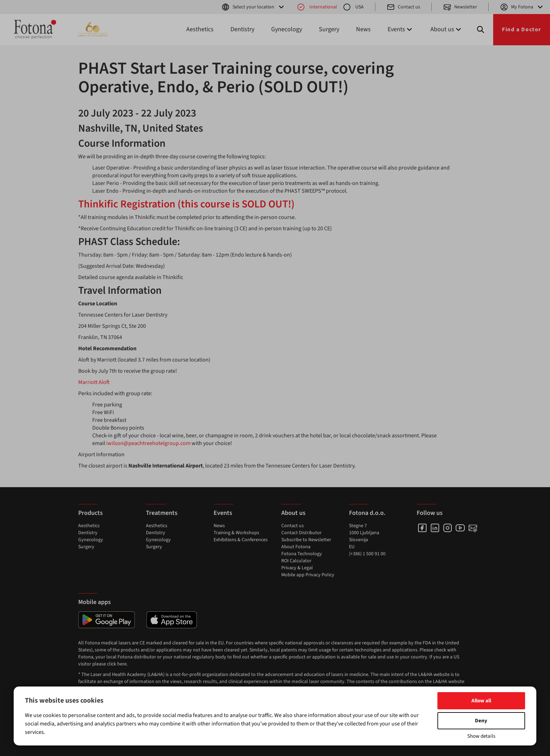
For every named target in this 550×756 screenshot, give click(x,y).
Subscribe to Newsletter (306, 540)
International (317, 7)
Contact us (403, 7)
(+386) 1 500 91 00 (367, 554)
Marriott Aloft (94, 382)
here (122, 664)
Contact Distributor (301, 533)
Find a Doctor (522, 29)
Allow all (481, 701)
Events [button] (401, 29)
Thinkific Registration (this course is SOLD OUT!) (186, 204)
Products (90, 513)
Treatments (162, 513)
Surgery (329, 29)
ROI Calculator (296, 561)
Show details (481, 736)
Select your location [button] (253, 7)
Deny (481, 721)
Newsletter (460, 7)
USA (353, 7)
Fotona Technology (302, 554)
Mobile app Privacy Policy (308, 575)
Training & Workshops (236, 533)
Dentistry (242, 29)
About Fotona (296, 547)
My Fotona (522, 7)
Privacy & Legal (297, 568)
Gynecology (287, 29)
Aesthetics (200, 29)
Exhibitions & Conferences (241, 540)
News (363, 29)
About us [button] (447, 29)
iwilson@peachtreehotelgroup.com (148, 443)
